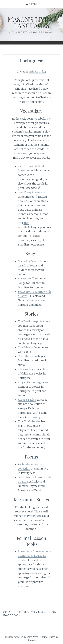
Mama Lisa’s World (30, 261)
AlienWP (31, 641)
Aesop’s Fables (27, 400)
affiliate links (37, 72)
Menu (33, 4)
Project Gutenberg (29, 382)
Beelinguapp (31, 321)
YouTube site (32, 421)
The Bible (24, 347)
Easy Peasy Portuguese (32, 192)
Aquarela (24, 278)
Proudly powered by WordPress (22, 637)
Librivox (23, 369)
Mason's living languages (31, 22)
